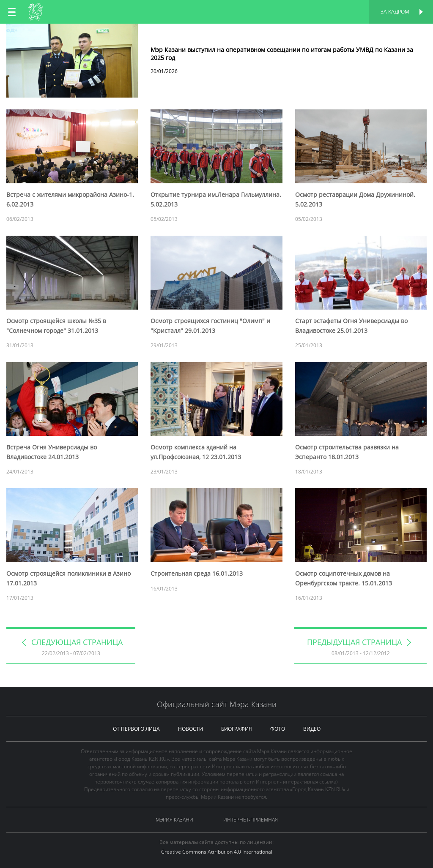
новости (190, 729)
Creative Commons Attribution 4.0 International (217, 852)
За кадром (395, 12)
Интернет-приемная (251, 820)
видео (312, 729)
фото (278, 729)
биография (237, 729)
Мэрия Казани (174, 820)
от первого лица (136, 729)
